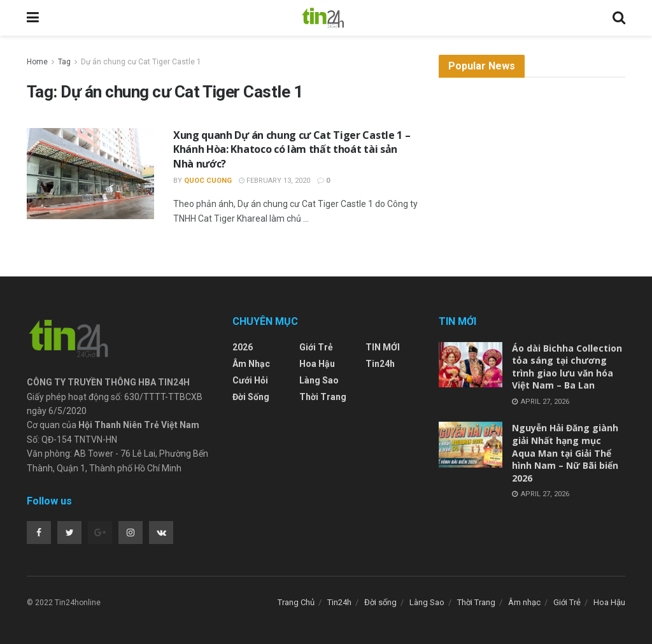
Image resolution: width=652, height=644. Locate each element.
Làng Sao (319, 380)
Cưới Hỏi (250, 380)
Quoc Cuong (208, 181)
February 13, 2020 (274, 181)
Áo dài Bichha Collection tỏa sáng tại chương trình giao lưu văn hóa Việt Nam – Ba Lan (567, 367)
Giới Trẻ (316, 347)
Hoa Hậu (317, 364)
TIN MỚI (383, 347)
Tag (64, 62)
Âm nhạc (251, 364)
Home (37, 62)
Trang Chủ (296, 602)
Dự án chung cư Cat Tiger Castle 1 (141, 62)
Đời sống (251, 397)
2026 (243, 347)
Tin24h (380, 364)
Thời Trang (323, 397)
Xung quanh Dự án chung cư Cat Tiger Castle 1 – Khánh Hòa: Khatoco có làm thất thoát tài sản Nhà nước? (292, 149)
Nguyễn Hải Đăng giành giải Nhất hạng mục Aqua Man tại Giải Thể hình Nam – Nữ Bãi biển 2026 (565, 453)
